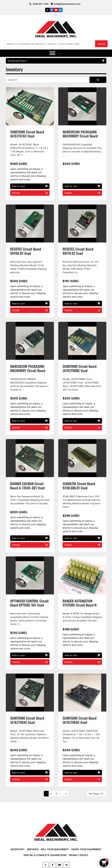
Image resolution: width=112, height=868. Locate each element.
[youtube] (56, 10)
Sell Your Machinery (55, 849)
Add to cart (30, 186)
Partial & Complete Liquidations (45, 855)
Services (33, 849)
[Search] (50, 44)
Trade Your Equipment (86, 849)
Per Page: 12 (96, 794)
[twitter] (47, 10)
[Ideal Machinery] (56, 830)
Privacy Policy (79, 855)
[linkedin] (60, 10)
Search (101, 44)
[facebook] (52, 10)
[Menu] (52, 53)
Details (30, 193)
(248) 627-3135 (41, 4)
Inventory (18, 849)
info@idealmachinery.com (67, 4)
